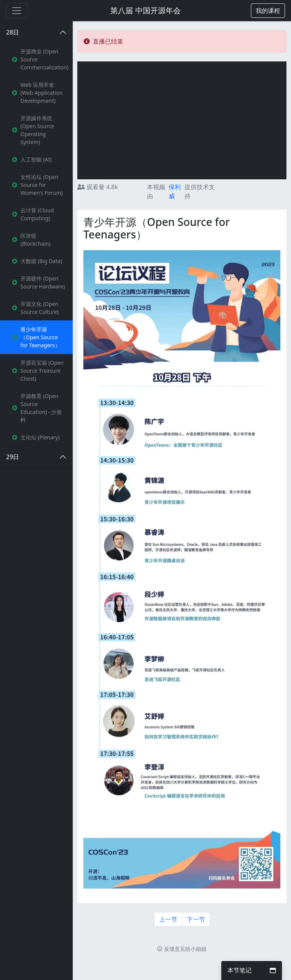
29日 (13, 457)
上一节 (168, 919)
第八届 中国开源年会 (145, 10)
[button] (268, 11)
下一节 (196, 919)
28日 (13, 32)
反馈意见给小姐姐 (182, 949)
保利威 (175, 191)
